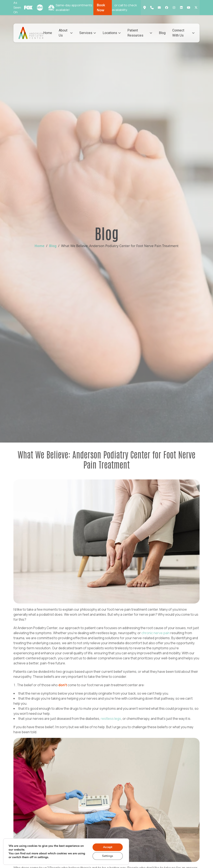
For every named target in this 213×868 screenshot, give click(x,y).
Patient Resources (140, 33)
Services (88, 33)
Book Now (101, 8)
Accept (108, 847)
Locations (112, 33)
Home (48, 33)
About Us (66, 33)
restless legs (111, 719)
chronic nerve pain (156, 633)
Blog (162, 33)
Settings (108, 856)
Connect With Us (183, 33)
